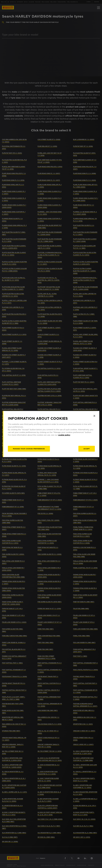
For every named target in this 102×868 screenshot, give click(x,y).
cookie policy (64, 435)
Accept (87, 449)
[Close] (94, 416)
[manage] (29, 449)
